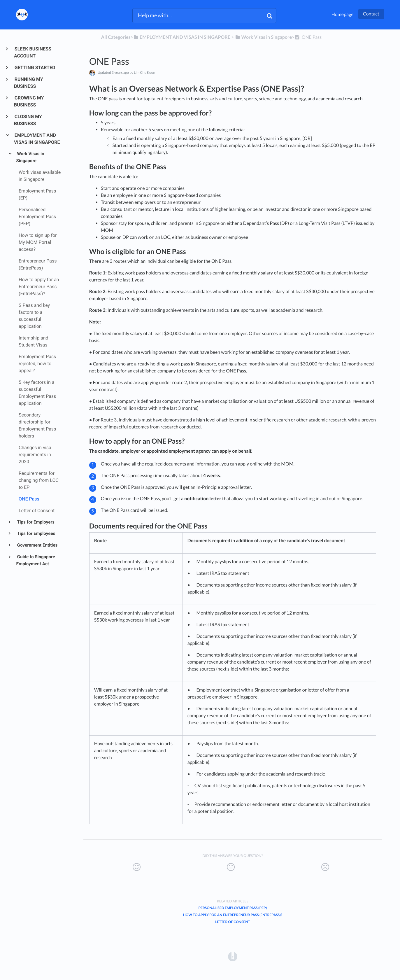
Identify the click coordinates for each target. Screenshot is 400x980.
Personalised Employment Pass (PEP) (233, 908)
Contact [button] (371, 14)
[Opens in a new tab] (233, 957)
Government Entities (37, 545)
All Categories (116, 37)
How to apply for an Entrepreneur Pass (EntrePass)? (233, 915)
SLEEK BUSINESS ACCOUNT (33, 52)
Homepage (343, 14)
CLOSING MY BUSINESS (28, 120)
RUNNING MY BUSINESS (29, 83)
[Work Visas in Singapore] (263, 37)
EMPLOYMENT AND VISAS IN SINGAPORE (37, 139)
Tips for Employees (36, 533)
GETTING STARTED (35, 68)
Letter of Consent (233, 922)
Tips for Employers (35, 522)
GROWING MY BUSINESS (29, 101)
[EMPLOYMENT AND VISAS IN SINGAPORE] (182, 37)
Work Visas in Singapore (30, 157)
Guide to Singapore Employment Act (36, 560)
